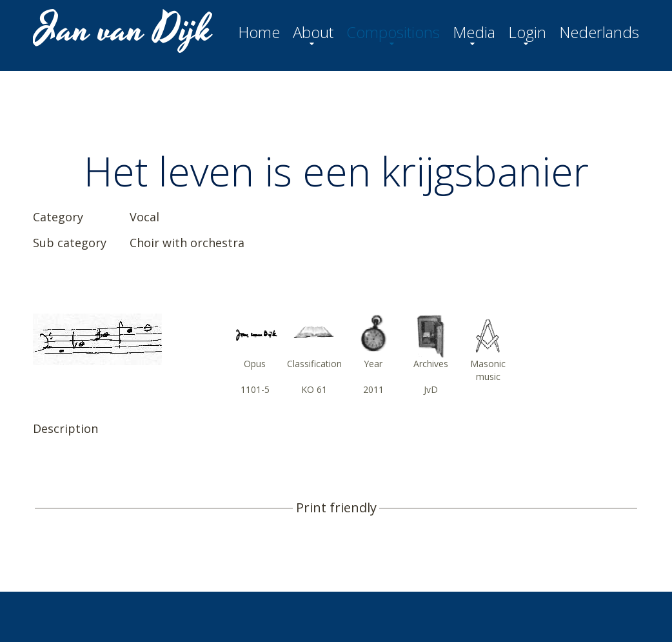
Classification (314, 364)
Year (373, 364)
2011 (373, 389)
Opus (255, 364)
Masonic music (488, 370)
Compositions (393, 32)
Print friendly (336, 508)
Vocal (144, 217)
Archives (431, 364)
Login (527, 32)
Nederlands (599, 32)
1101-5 (255, 389)
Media (474, 32)
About (313, 32)
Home (259, 32)
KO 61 (314, 389)
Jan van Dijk (124, 30)
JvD (431, 389)
